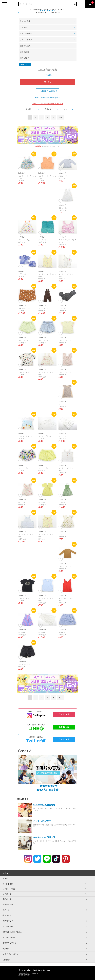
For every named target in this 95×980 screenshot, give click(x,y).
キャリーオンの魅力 (42, 821)
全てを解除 (47, 75)
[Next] (61, 117)
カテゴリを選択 (26, 33)
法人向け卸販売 (9, 937)
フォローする (64, 714)
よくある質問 (8, 926)
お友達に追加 (64, 727)
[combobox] (30, 109)
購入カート (7, 915)
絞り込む (48, 82)
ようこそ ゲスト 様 (48, 10)
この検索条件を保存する (48, 91)
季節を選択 (24, 58)
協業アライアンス (10, 943)
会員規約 (6, 949)
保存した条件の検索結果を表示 (48, 97)
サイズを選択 (25, 21)
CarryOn (31, 970)
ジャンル (23, 27)
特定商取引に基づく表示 (12, 932)
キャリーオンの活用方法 (44, 837)
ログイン (6, 910)
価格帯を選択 (25, 46)
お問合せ (6, 960)
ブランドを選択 (26, 40)
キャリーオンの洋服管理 (44, 805)
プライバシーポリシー (11, 954)
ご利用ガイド (8, 921)
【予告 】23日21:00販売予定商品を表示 (47, 104)
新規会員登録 (8, 904)
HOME (5, 878)
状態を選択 (24, 52)
